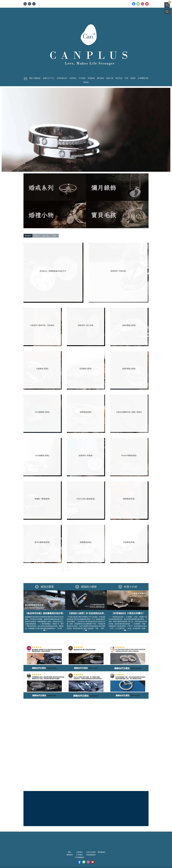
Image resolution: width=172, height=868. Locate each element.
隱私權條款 (102, 852)
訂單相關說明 (80, 857)
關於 (70, 852)
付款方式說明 (91, 852)
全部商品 (80, 852)
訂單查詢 (80, 855)
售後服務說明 (91, 855)
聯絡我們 (70, 855)
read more (52, 695)
